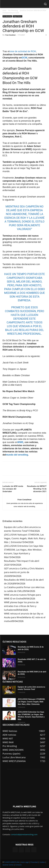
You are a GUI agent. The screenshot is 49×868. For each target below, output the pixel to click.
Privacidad (34, 862)
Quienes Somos (8, 865)
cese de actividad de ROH (23, 51)
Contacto (18, 865)
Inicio (4, 10)
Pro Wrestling (13, 10)
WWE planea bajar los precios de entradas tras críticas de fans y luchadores (21, 606)
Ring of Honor (17, 16)
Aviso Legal (25, 862)
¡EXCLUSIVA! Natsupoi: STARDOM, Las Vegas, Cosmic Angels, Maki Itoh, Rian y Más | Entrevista (25, 538)
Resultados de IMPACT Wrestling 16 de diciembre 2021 (37, 489)
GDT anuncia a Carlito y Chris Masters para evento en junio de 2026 (24, 572)
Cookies (42, 862)
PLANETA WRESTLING (12, 862)
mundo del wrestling (17, 455)
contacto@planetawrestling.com (24, 834)
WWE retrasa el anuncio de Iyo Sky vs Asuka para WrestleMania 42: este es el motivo (25, 617)
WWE (20, 442)
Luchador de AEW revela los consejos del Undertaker (13, 489)
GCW (24, 58)
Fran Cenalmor (11, 35)
